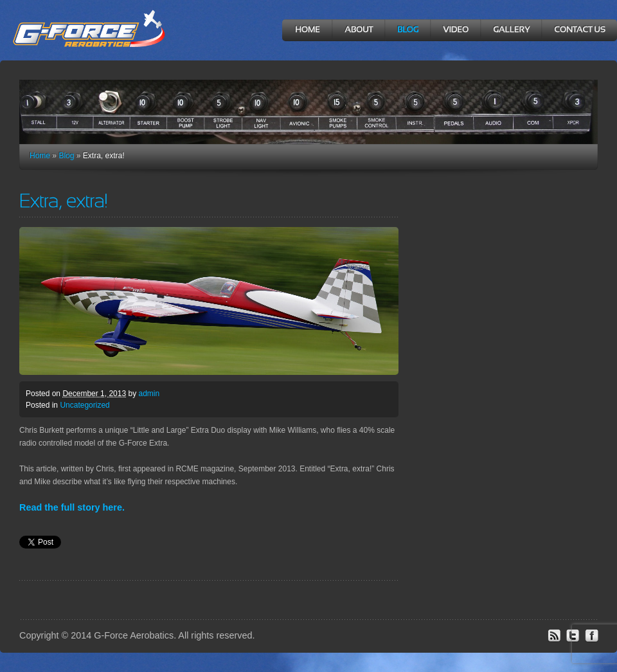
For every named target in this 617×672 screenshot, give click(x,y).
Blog (66, 156)
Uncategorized (85, 405)
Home (40, 156)
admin (149, 394)
